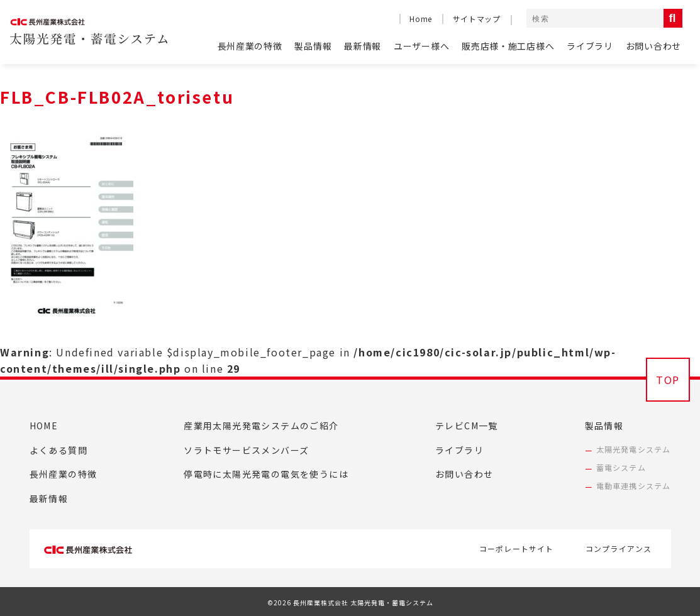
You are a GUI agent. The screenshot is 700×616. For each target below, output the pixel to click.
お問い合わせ (653, 46)
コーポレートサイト (517, 548)
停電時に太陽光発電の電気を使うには (266, 474)
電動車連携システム (634, 486)
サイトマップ (477, 19)
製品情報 (313, 46)
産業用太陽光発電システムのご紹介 (261, 426)
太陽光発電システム (634, 449)
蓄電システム (621, 467)
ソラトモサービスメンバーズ (246, 450)
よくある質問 (58, 450)
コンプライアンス (619, 548)
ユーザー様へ (421, 46)
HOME (44, 426)
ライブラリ (590, 46)
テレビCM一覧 (467, 426)
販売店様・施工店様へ (508, 46)
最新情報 (363, 46)
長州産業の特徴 (250, 46)
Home (420, 19)
